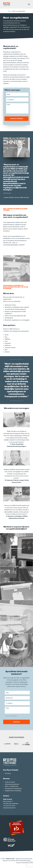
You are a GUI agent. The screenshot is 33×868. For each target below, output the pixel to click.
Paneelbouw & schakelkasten (13, 789)
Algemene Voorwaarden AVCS (11, 861)
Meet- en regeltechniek (12, 786)
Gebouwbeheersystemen (12, 784)
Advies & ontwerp (10, 782)
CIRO (32, 863)
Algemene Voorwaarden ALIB (24, 859)
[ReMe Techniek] (7, 4)
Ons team (8, 773)
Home (10, 11)
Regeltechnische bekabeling (13, 791)
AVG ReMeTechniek (25, 861)
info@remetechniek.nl (9, 808)
